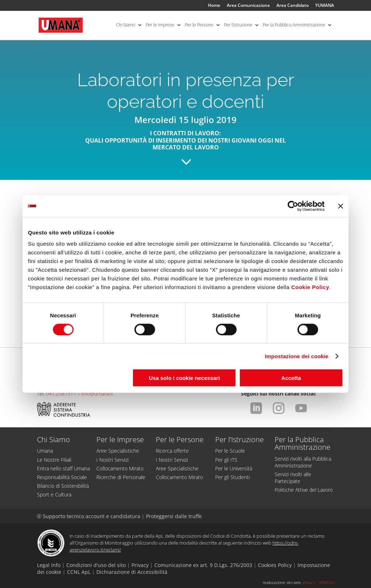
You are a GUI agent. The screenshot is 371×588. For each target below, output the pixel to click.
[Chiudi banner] (341, 206)
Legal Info (49, 565)
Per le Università (234, 468)
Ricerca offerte (172, 451)
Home (214, 6)
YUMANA (325, 6)
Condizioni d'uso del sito (96, 565)
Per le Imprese (160, 25)
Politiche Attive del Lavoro (304, 490)
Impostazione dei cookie (297, 356)
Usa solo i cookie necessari (184, 378)
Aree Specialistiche (118, 451)
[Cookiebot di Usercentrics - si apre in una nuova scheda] (293, 206)
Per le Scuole (230, 451)
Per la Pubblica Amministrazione (294, 25)
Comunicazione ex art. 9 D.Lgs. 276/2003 (203, 565)
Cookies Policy (275, 565)
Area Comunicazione (248, 6)
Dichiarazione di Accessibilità (132, 572)
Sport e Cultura (54, 494)
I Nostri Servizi (112, 460)
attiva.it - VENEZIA (318, 582)
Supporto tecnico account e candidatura (89, 516)
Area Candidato (293, 6)
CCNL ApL (79, 572)
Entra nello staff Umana (63, 468)
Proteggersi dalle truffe (174, 516)
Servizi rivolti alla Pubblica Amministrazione (303, 462)
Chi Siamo (126, 25)
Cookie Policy (310, 287)
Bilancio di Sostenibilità (63, 486)
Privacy (140, 565)
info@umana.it (97, 394)
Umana (45, 451)
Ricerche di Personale (121, 477)
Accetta (291, 378)
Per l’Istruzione (238, 25)
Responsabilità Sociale (62, 477)
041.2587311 (61, 394)
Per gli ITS (226, 460)
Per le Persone (199, 25)
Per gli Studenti (232, 477)
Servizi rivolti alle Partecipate (293, 478)
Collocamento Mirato (120, 468)
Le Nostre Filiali (54, 460)
